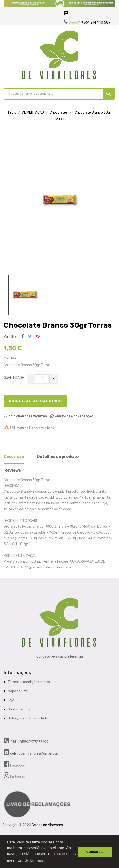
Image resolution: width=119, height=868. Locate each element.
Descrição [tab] (14, 456)
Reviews (13, 470)
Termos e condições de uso (29, 682)
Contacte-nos (19, 709)
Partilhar (23, 337)
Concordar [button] (95, 852)
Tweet (30, 337)
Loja (11, 700)
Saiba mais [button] (34, 860)
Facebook (17, 765)
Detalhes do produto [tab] (58, 456)
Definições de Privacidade (28, 718)
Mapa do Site (18, 691)
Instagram (18, 777)
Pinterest (38, 337)
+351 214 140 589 (96, 22)
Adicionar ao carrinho (35, 401)
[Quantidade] (42, 379)
